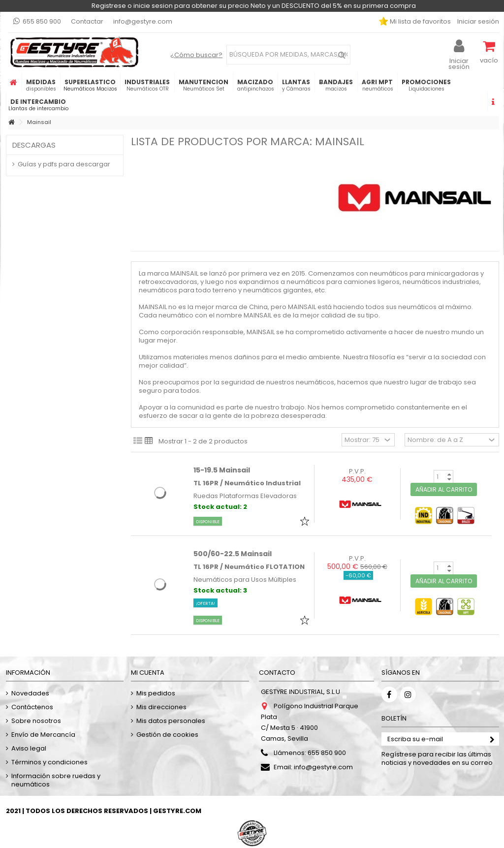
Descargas (34, 145)
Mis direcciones (161, 707)
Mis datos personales (171, 721)
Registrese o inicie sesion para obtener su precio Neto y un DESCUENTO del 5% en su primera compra (254, 6)
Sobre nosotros (36, 721)
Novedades (30, 693)
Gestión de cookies (167, 735)
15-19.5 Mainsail (222, 470)
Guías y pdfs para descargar (64, 164)
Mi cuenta (148, 673)
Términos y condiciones (49, 762)
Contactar (87, 21)
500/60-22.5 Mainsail (233, 554)
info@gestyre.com (143, 21)
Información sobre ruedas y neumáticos (56, 780)
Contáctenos (32, 707)
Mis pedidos (156, 693)
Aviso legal (29, 748)
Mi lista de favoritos (420, 21)
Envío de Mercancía (43, 735)
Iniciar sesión (477, 21)
